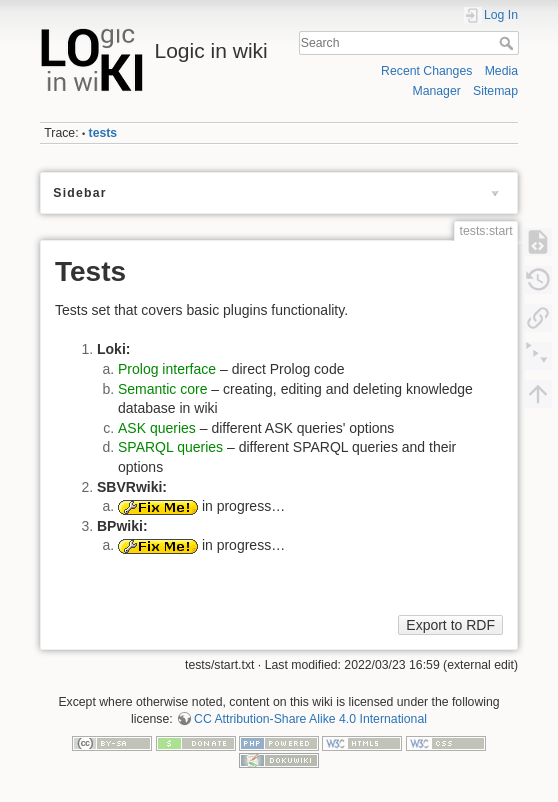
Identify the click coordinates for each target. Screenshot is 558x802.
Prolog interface (167, 369)
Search (508, 43)
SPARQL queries (170, 447)
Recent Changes (426, 71)
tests (103, 133)
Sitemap (495, 91)
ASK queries (157, 428)
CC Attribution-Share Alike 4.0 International (310, 719)
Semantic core (162, 389)
